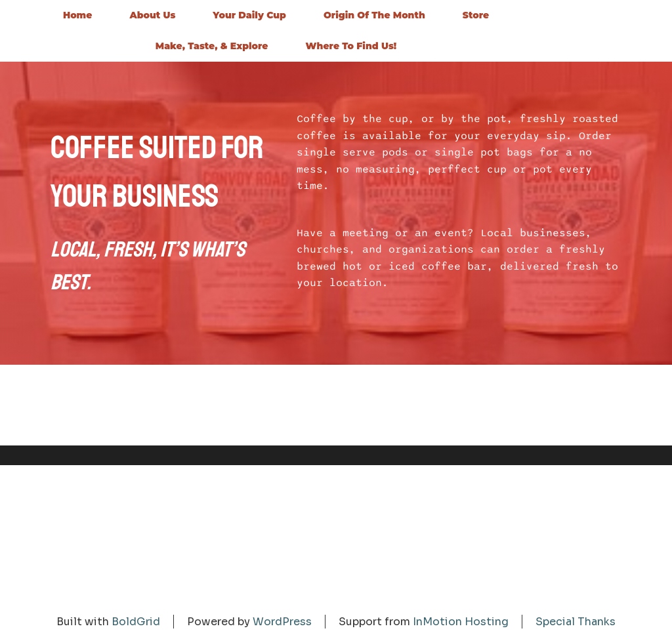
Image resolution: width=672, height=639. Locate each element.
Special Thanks (576, 622)
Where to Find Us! (351, 46)
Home (78, 15)
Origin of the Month (374, 15)
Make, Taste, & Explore (212, 46)
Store (476, 15)
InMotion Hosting (461, 622)
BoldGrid (136, 622)
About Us (152, 15)
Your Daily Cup (249, 15)
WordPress (282, 622)
